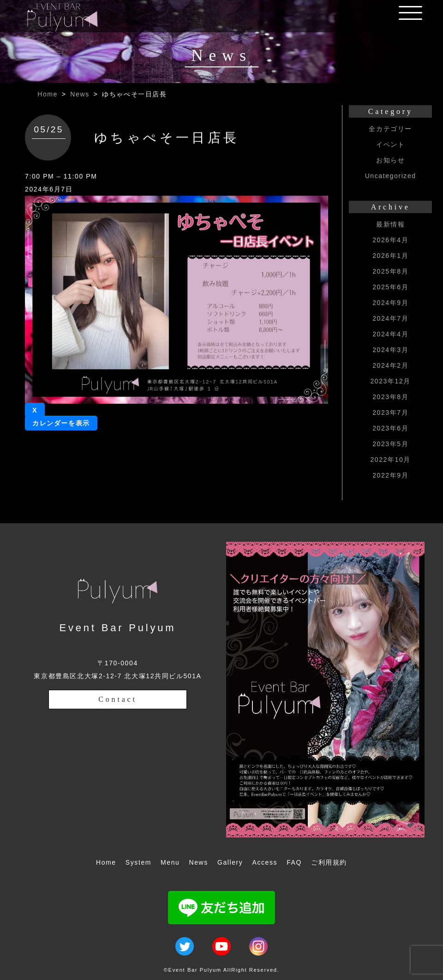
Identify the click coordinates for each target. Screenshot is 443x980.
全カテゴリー (390, 129)
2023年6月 (390, 428)
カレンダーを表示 (61, 423)
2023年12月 (390, 381)
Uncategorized (391, 176)
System (138, 862)
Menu (170, 862)
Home (48, 94)
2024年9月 (390, 303)
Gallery (230, 862)
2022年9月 (390, 475)
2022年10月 (390, 460)
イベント (390, 144)
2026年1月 (390, 256)
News (80, 94)
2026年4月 (390, 240)
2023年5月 (390, 444)
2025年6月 (390, 287)
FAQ (294, 862)
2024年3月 (390, 350)
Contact (117, 699)
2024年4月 (390, 334)
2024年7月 (390, 318)
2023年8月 (390, 397)
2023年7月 (390, 412)
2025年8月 (390, 271)
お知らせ (390, 160)
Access (265, 862)
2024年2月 (390, 365)
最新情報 (390, 224)
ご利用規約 (329, 862)
